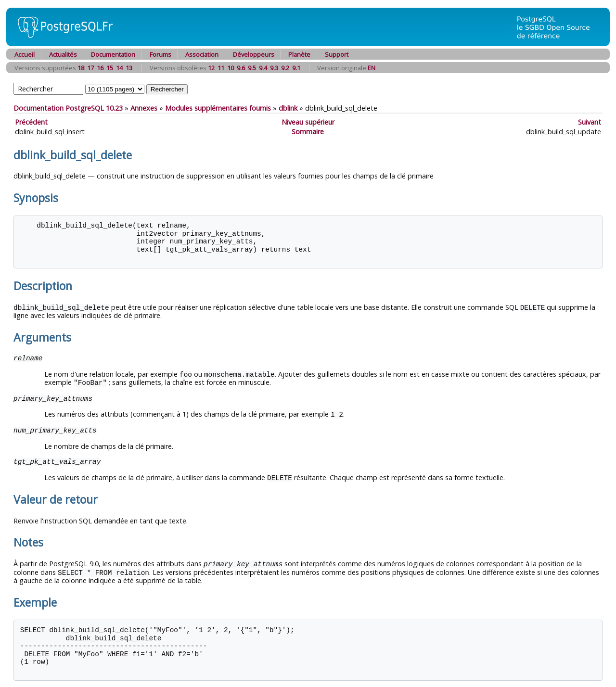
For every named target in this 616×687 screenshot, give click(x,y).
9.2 (285, 68)
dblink (288, 108)
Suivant (590, 122)
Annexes (144, 108)
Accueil (25, 54)
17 (90, 68)
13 (129, 68)
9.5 (252, 68)
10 (231, 68)
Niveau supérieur (308, 122)
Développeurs (254, 54)
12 (211, 68)
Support (337, 54)
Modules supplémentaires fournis (218, 108)
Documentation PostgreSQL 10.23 (68, 108)
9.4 (263, 68)
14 (119, 68)
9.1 (296, 68)
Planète (299, 54)
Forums (160, 54)
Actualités (63, 54)
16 (100, 68)
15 (110, 68)
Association (202, 54)
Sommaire (308, 132)
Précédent (31, 122)
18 (81, 68)
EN (372, 68)
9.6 (241, 68)
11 (221, 68)
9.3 (274, 68)
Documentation (113, 54)
